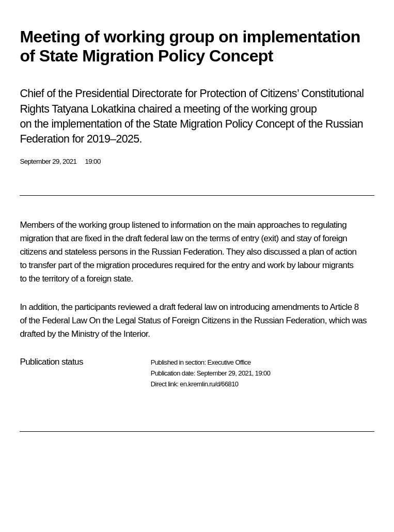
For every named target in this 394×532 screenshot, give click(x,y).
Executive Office (229, 362)
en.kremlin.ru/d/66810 (209, 384)
